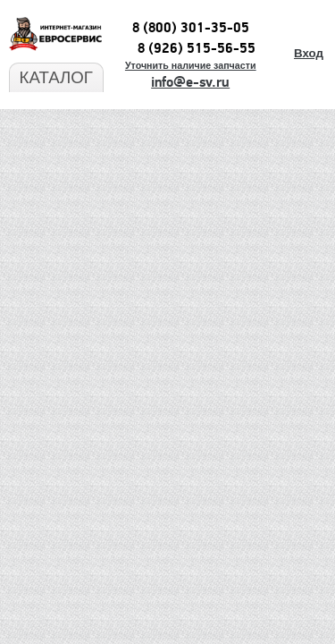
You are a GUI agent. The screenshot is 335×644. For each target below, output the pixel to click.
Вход (309, 53)
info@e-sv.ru (190, 82)
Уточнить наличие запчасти (191, 65)
